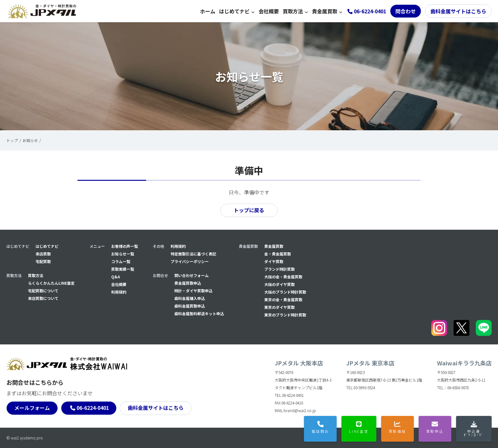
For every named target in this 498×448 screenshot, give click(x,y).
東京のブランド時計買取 (285, 315)
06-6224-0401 (93, 408)
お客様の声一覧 (124, 246)
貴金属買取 (325, 11)
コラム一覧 (121, 261)
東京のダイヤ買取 (279, 307)
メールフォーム (32, 408)
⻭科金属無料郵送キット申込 (199, 313)
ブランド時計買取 (279, 269)
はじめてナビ (234, 11)
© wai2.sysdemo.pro (25, 438)
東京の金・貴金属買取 (283, 299)
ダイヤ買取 (274, 261)
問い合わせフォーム (192, 275)
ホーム (208, 11)
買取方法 (293, 11)
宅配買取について (43, 291)
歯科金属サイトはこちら (458, 11)
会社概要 (269, 11)
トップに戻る (249, 210)
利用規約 (119, 292)
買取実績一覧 (123, 269)
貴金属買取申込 (188, 283)
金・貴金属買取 (278, 254)
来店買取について (43, 298)
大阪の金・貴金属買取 (283, 277)
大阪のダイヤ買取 (279, 284)
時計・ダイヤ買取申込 (193, 291)
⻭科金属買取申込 (190, 306)
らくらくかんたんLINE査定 (51, 283)
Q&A (116, 277)
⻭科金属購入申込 (190, 298)
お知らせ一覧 (123, 254)
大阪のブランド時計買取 (285, 292)
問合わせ (406, 11)
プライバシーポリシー (190, 261)
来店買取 (43, 254)
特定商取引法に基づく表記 (193, 254)
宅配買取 (43, 261)
